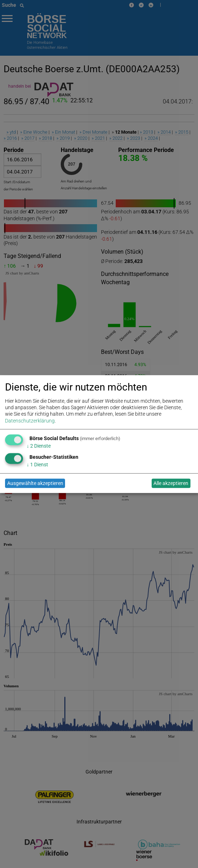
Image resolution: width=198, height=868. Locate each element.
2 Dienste (39, 446)
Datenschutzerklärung (30, 421)
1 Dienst (37, 465)
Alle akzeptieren (171, 483)
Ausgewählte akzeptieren (35, 483)
